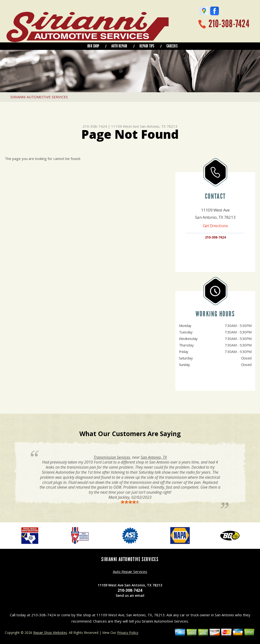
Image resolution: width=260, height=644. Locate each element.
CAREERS (172, 46)
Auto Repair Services (130, 571)
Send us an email (130, 595)
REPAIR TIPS (147, 46)
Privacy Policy (128, 633)
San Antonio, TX (154, 457)
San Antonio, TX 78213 (159, 126)
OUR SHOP (93, 46)
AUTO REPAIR (119, 46)
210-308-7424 (229, 24)
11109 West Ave (125, 126)
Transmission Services (112, 457)
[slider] (130, 502)
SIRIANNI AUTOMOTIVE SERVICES (39, 97)
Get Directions (215, 226)
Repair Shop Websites (50, 633)
